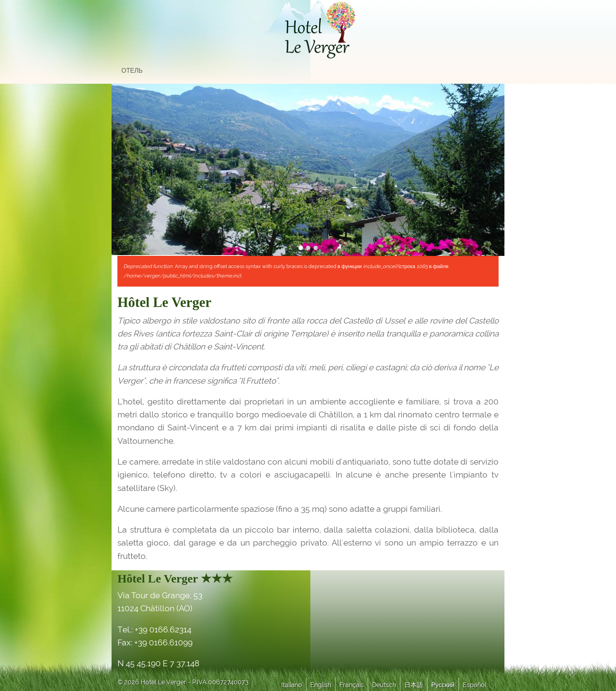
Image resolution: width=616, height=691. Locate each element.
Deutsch (384, 685)
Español (475, 685)
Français (352, 685)
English (321, 685)
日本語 (414, 685)
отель (132, 71)
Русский (443, 685)
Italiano (292, 685)
